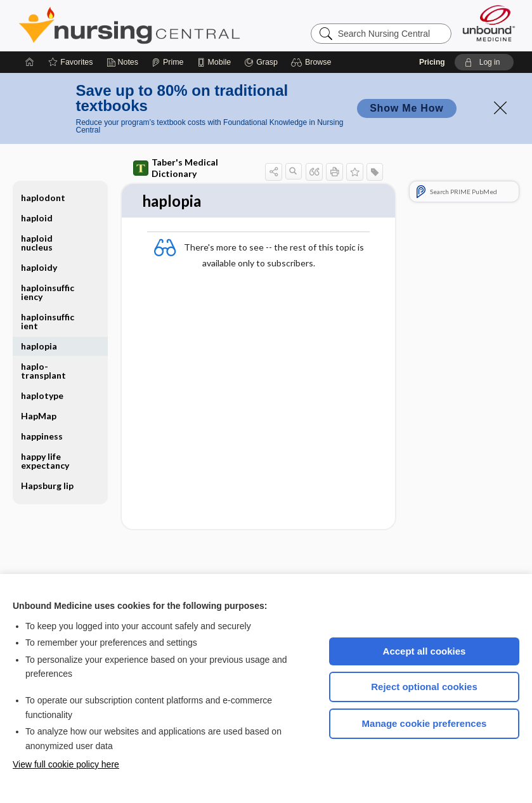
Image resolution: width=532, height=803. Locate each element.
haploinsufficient (48, 321)
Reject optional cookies (424, 687)
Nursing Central (177, 25)
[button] (313, 62)
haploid (37, 218)
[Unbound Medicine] (489, 23)
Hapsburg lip (47, 486)
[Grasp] (261, 62)
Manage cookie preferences (425, 723)
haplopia (39, 346)
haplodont (43, 198)
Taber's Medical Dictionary (176, 168)
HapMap (39, 416)
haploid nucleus (37, 243)
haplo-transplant (43, 371)
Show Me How (406, 108)
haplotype (42, 395)
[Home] (30, 62)
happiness (42, 436)
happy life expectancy (45, 461)
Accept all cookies (425, 651)
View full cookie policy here (66, 764)
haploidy (39, 267)
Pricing (432, 62)
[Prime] (167, 62)
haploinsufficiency (48, 292)
